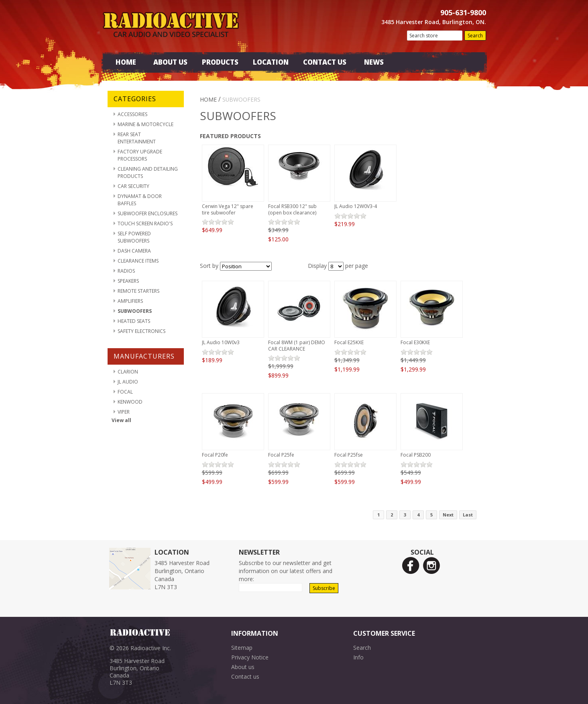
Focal (125, 392)
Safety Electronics (141, 331)
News (374, 62)
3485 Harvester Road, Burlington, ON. (434, 22)
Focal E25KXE (349, 342)
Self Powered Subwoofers (134, 237)
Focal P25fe (281, 455)
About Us (170, 62)
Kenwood (130, 402)
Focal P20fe (215, 455)
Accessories (132, 114)
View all (121, 420)
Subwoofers (135, 311)
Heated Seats (134, 321)
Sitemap (242, 648)
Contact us (245, 676)
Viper (124, 412)
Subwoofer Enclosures (148, 213)
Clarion (128, 372)
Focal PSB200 (416, 455)
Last (468, 515)
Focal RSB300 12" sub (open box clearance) (292, 209)
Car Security (133, 186)
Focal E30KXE (415, 342)
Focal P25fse (349, 455)
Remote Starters (138, 291)
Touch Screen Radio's (145, 223)
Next (448, 515)
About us (243, 667)
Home (126, 62)
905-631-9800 (463, 12)
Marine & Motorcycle (145, 124)
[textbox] (435, 36)
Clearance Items (138, 261)
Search (362, 648)
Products (220, 62)
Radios (126, 271)
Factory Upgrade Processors (140, 155)
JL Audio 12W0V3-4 (356, 206)
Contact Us (325, 62)
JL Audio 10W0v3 (221, 342)
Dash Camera (134, 251)
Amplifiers (130, 301)
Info (358, 657)
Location (271, 62)
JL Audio (128, 382)
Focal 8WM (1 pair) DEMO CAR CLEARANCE (297, 346)
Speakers (128, 281)
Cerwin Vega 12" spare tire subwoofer (228, 209)
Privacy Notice (250, 657)
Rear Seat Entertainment (137, 138)
